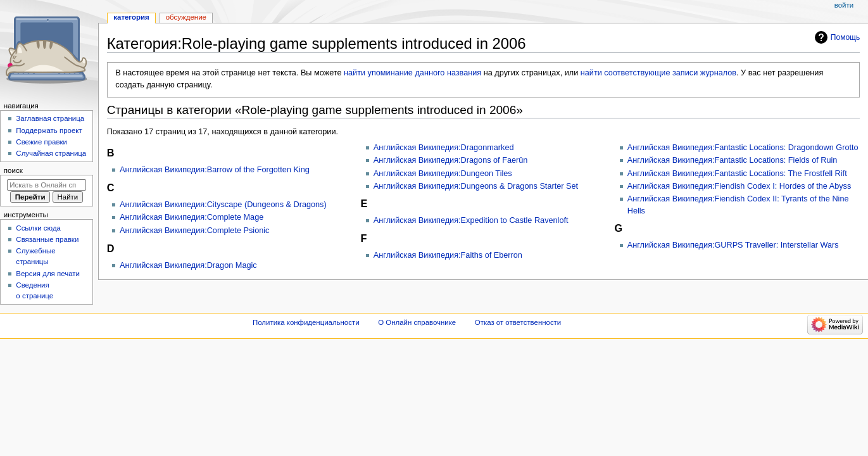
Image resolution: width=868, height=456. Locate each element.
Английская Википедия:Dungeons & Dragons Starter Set (476, 186)
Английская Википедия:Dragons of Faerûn (451, 160)
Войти (844, 5)
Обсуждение (186, 17)
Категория (131, 17)
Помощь (846, 37)
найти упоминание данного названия (412, 73)
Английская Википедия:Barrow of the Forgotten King (215, 170)
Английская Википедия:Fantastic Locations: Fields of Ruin (733, 160)
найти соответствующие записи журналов (658, 73)
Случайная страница (51, 153)
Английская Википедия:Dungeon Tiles (443, 174)
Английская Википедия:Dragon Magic (188, 265)
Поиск (13, 170)
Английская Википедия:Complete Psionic (194, 231)
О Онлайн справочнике (417, 322)
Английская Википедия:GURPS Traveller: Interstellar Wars (733, 245)
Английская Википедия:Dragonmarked (444, 148)
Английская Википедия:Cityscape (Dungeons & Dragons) (223, 205)
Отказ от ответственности (518, 322)
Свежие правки (41, 142)
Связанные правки (47, 239)
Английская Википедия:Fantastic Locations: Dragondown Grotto (743, 148)
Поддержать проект (49, 130)
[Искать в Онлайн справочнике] (47, 185)
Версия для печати (48, 274)
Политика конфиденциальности (306, 322)
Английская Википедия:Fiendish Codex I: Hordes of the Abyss (739, 186)
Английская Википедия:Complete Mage (192, 217)
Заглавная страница (50, 118)
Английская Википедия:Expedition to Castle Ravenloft (471, 220)
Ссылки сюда (38, 228)
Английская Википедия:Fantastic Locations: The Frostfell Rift (737, 174)
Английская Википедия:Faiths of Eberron (448, 255)
